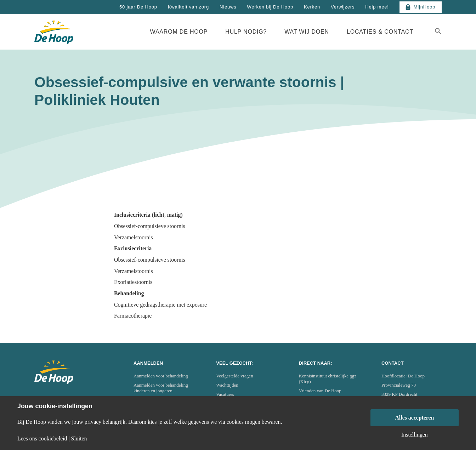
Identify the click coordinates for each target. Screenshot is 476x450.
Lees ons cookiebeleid (42, 439)
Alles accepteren (414, 418)
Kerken (312, 7)
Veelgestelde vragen (234, 376)
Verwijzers (343, 7)
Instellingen (415, 435)
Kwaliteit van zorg (188, 7)
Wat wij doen (307, 32)
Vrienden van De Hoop (320, 391)
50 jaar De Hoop (138, 7)
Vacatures (225, 394)
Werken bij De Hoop (270, 7)
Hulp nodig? (246, 32)
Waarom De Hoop (179, 32)
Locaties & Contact (380, 32)
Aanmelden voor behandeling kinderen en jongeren (161, 388)
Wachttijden (227, 385)
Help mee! (377, 7)
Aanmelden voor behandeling (161, 376)
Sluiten (79, 439)
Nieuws (228, 7)
